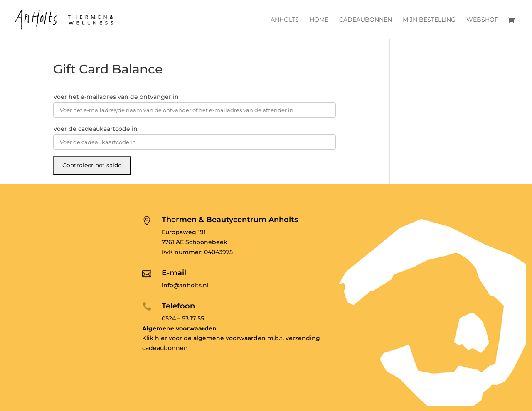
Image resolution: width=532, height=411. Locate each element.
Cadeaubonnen (366, 20)
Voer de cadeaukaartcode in (95, 129)
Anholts (285, 20)
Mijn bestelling (429, 20)
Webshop (483, 20)
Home (319, 20)
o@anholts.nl (247, 242)
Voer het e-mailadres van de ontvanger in (116, 97)
